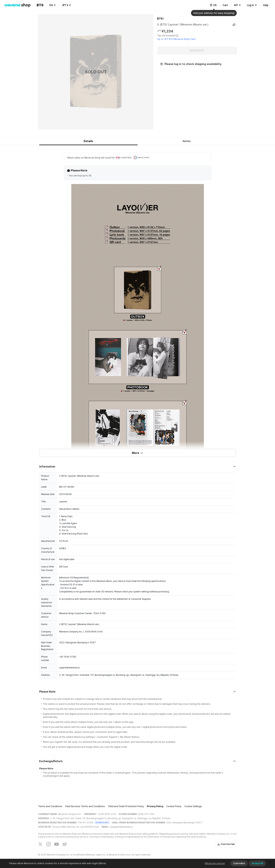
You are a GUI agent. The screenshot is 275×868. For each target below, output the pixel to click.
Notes (187, 141)
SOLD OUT (197, 51)
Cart (225, 5)
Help (266, 5)
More (138, 453)
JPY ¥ (65, 5)
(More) (102, 863)
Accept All (257, 863)
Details (88, 141)
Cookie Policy (174, 806)
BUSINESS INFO (102, 823)
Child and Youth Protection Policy (126, 806)
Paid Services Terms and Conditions (85, 806)
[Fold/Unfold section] (138, 467)
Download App (226, 844)
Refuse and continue (215, 863)
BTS (160, 19)
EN (51, 5)
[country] (213, 5)
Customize (239, 863)
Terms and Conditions (50, 806)
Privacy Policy (155, 806)
